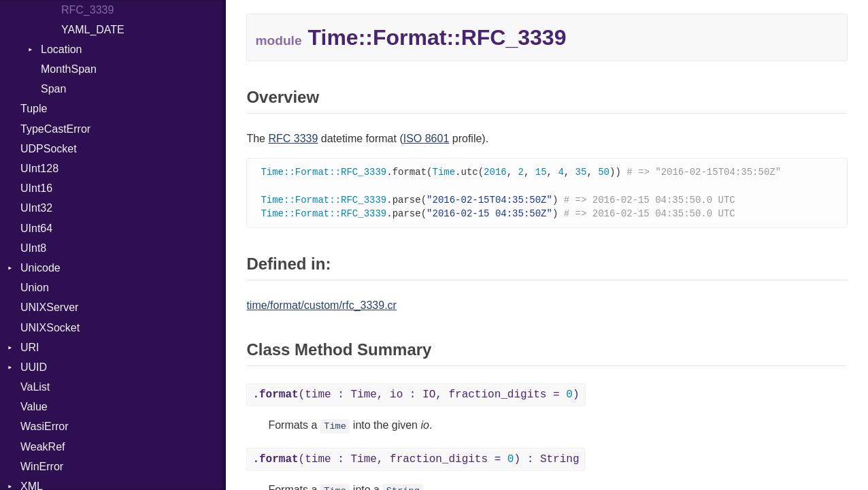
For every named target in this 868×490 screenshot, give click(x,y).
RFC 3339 (293, 138)
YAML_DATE (93, 30)
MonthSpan (69, 69)
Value (34, 407)
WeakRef (43, 447)
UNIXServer (49, 307)
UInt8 (33, 248)
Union (35, 288)
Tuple (34, 109)
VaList (35, 387)
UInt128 (39, 168)
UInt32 (36, 208)
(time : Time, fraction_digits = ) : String (416, 462)
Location (62, 49)
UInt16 (36, 188)
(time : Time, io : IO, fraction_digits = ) (416, 397)
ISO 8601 (427, 138)
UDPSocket (49, 149)
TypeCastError (55, 129)
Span (53, 89)
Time (335, 429)
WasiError (45, 426)
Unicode (40, 268)
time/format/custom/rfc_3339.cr (321, 308)
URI (30, 347)
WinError (42, 467)
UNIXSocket (50, 328)
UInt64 (36, 228)
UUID (34, 367)
